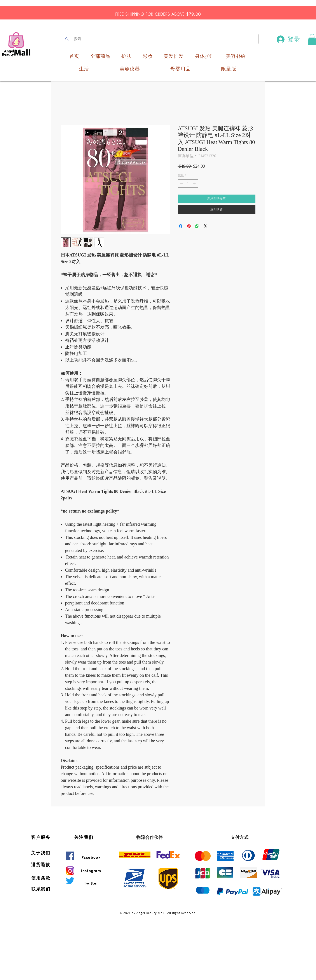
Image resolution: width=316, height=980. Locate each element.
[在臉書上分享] (181, 226)
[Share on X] (206, 226)
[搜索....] (162, 39)
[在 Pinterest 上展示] (189, 226)
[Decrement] (181, 184)
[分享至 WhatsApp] (197, 226)
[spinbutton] (188, 184)
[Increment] (195, 184)
